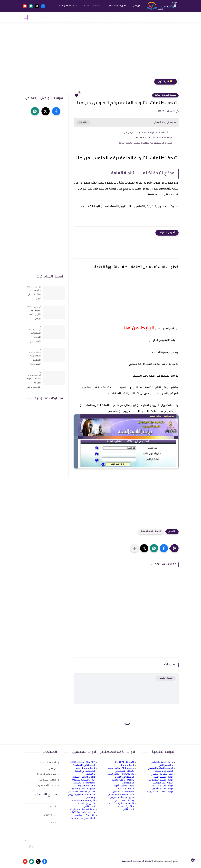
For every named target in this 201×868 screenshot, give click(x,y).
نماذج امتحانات (90, 17)
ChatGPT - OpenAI (124, 762)
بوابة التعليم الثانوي (163, 789)
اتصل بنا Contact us (117, 6)
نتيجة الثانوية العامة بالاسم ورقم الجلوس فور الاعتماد (34, 384)
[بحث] (25, 17)
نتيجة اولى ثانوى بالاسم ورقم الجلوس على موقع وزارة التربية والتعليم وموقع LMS (34, 315)
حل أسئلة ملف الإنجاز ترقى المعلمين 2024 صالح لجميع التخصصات (34, 295)
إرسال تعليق (166, 678)
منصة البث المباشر (163, 783)
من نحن (136, 6)
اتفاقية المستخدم (92, 6)
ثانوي (108, 17)
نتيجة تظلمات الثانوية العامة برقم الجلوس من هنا (146, 133)
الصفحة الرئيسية (48, 763)
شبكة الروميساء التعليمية (136, 861)
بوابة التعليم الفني (163, 777)
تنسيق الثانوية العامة (165, 95)
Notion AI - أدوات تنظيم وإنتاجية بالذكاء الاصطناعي (121, 807)
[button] (164, 548)
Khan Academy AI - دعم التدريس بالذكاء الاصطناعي (83, 804)
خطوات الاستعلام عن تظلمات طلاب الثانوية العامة (145, 143)
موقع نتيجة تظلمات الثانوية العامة (154, 138)
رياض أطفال (154, 17)
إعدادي (122, 17)
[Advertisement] (101, 52)
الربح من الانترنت (69, 17)
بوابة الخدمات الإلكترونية (160, 792)
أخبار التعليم (171, 17)
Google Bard (127, 765)
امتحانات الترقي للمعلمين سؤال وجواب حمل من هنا (34, 338)
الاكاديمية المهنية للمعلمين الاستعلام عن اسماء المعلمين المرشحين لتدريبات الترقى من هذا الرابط (35, 361)
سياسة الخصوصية (68, 6)
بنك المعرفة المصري (162, 774)
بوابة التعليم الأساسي (161, 786)
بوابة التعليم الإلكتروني (161, 780)
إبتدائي (136, 17)
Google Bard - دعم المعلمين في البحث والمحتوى (85, 771)
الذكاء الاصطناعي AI (45, 17)
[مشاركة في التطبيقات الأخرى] (134, 548)
